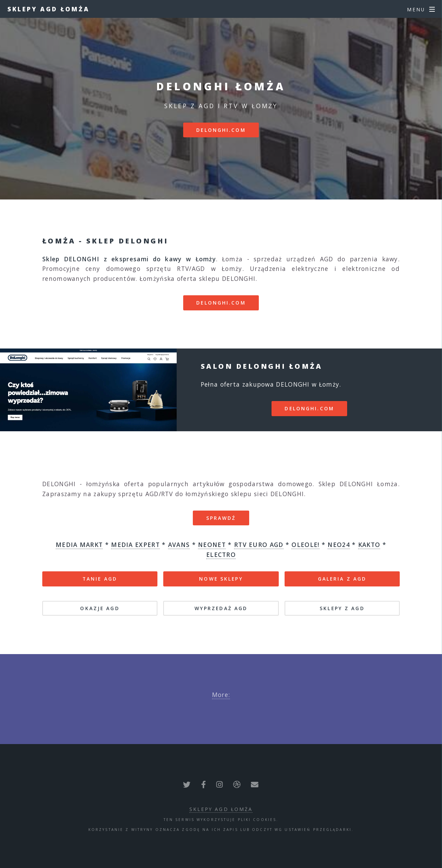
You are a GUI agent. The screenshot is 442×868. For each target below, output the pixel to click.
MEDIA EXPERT (135, 545)
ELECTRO (221, 555)
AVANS (179, 545)
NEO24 (339, 545)
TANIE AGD (100, 579)
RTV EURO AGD (259, 545)
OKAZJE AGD (100, 608)
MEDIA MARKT (79, 545)
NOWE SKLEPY (221, 579)
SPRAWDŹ (221, 518)
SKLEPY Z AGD (342, 608)
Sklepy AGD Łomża (49, 9)
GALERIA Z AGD (342, 579)
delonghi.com (221, 130)
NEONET (212, 545)
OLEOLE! (305, 545)
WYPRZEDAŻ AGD (221, 608)
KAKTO (369, 545)
